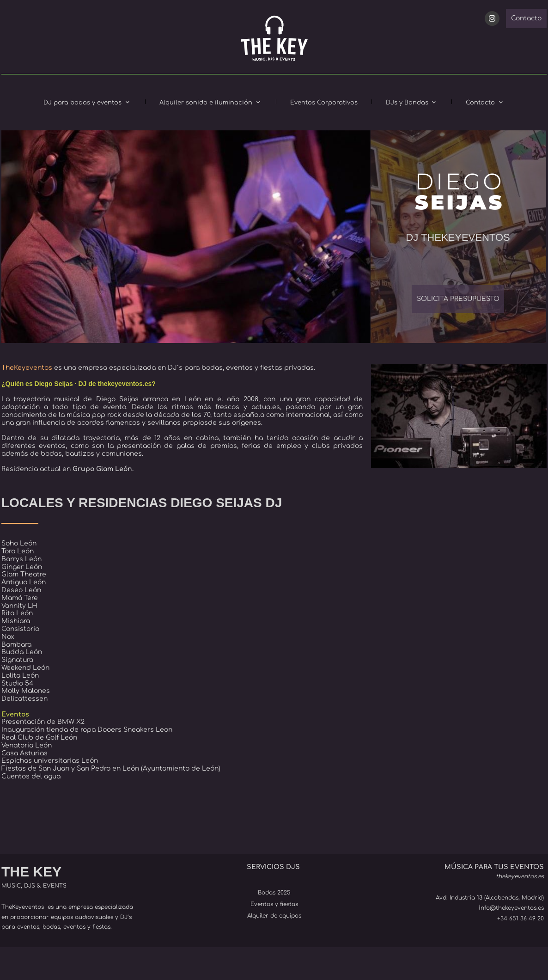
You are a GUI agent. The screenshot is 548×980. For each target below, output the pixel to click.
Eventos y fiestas (274, 904)
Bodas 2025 (274, 893)
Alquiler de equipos (274, 916)
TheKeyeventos (23, 907)
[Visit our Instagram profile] (492, 18)
